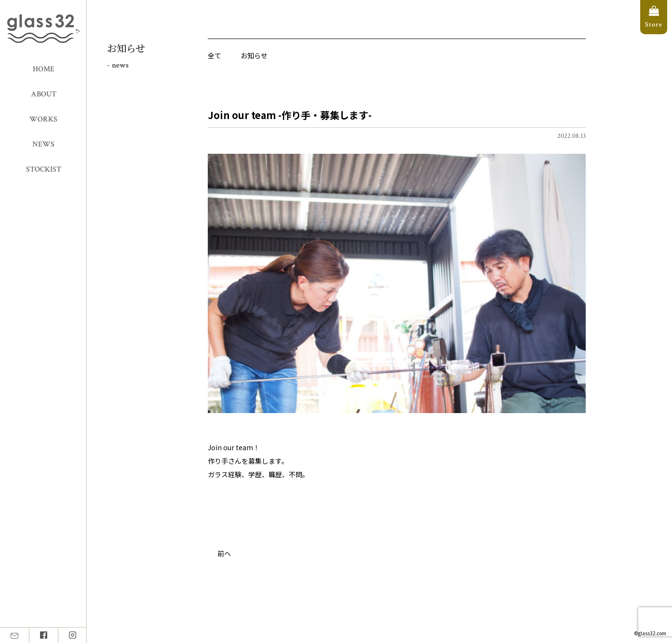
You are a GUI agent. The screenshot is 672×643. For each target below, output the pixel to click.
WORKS (43, 119)
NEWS (43, 144)
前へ (224, 553)
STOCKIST (44, 169)
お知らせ (254, 55)
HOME (44, 69)
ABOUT (44, 94)
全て (215, 55)
